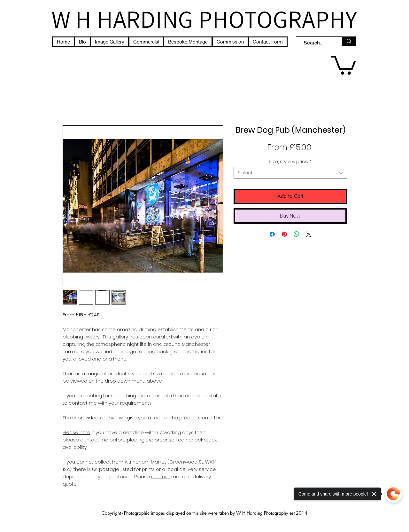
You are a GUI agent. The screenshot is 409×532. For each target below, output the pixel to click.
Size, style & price (290, 162)
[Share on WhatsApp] (297, 234)
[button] (343, 64)
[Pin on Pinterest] (284, 234)
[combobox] (290, 173)
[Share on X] (309, 234)
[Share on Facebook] (272, 234)
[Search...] (316, 43)
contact (161, 476)
